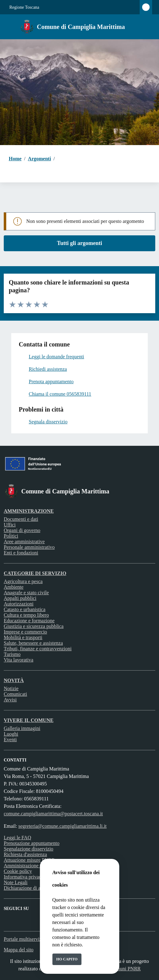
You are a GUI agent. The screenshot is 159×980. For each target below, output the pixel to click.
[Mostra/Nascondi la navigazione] (7, 26)
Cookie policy (18, 871)
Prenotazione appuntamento (32, 843)
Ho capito (67, 959)
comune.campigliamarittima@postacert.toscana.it (53, 814)
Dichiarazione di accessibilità (33, 888)
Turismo (12, 654)
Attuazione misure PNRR (29, 860)
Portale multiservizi (23, 939)
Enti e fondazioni (21, 553)
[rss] (30, 916)
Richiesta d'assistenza (25, 854)
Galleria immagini (22, 728)
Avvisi (10, 700)
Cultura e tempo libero (26, 615)
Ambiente (14, 587)
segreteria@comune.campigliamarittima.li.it (63, 826)
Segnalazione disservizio (29, 849)
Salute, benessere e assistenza (33, 643)
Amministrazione (29, 511)
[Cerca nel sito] (146, 27)
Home (15, 159)
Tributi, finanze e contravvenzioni (38, 649)
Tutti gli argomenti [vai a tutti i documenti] (79, 243)
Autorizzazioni (19, 604)
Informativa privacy (24, 877)
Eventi (10, 740)
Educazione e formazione (29, 621)
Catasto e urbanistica (25, 609)
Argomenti (39, 159)
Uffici (10, 525)
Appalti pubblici (20, 598)
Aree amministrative (24, 542)
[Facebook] (7, 916)
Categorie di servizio (35, 573)
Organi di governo (22, 530)
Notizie (11, 688)
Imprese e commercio (25, 632)
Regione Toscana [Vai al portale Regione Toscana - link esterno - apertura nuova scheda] (24, 7)
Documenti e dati (21, 519)
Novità (14, 680)
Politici (11, 536)
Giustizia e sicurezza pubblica (34, 626)
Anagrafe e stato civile (26, 593)
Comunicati (15, 694)
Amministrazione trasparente (33, 866)
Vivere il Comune (29, 720)
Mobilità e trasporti (23, 637)
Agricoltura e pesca (23, 581)
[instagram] (19, 916)
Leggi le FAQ (17, 838)
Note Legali (16, 882)
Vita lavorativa (19, 660)
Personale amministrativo (29, 547)
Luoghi (11, 734)
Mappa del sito (19, 950)
